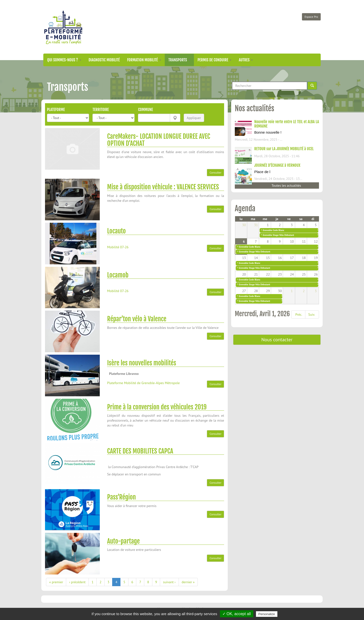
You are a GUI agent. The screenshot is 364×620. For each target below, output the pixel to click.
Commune (145, 110)
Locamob (118, 275)
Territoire (101, 110)
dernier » (188, 582)
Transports (179, 60)
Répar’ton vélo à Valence (137, 319)
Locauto (116, 231)
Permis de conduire (215, 60)
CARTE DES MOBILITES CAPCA (140, 451)
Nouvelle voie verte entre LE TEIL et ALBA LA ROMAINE (287, 124)
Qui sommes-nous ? (64, 60)
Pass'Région (121, 497)
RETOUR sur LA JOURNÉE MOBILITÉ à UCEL (284, 149)
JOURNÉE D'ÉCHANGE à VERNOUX (277, 165)
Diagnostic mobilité (104, 60)
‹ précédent (77, 582)
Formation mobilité (144, 60)
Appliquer (194, 118)
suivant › (169, 582)
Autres (246, 60)
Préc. (299, 315)
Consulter (215, 172)
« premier (56, 582)
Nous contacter (277, 340)
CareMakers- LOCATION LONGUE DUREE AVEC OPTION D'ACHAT (159, 140)
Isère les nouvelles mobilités (142, 363)
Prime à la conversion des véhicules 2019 (157, 407)
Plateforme (56, 110)
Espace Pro (311, 17)
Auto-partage (123, 541)
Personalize (267, 614)
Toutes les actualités (286, 185)
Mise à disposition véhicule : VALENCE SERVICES (163, 187)
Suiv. (312, 315)
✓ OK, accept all (237, 614)
